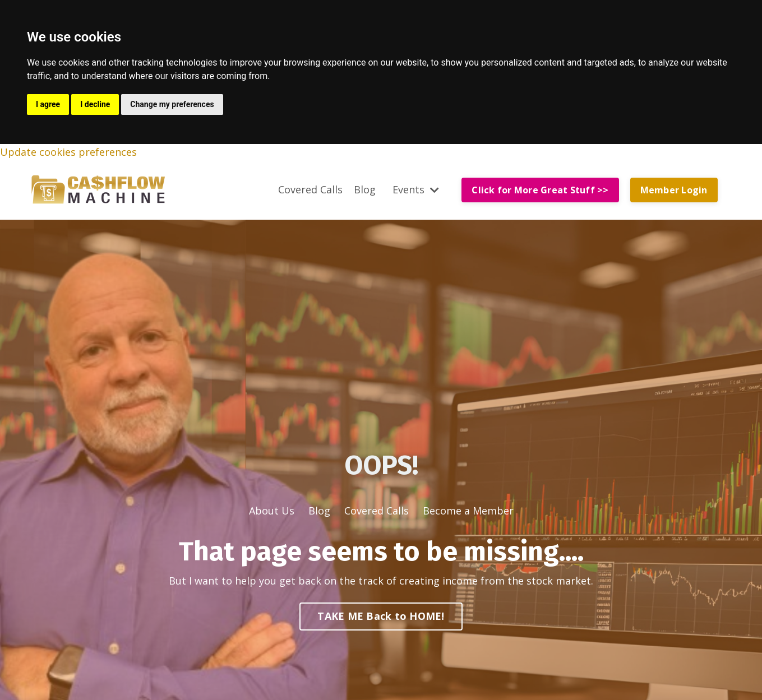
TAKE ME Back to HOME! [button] (381, 616)
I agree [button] (48, 104)
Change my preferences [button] (172, 104)
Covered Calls (310, 189)
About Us (272, 511)
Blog (365, 189)
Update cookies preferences (68, 152)
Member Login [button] (674, 190)
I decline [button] (95, 104)
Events (416, 189)
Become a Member (468, 511)
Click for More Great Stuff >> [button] (540, 190)
